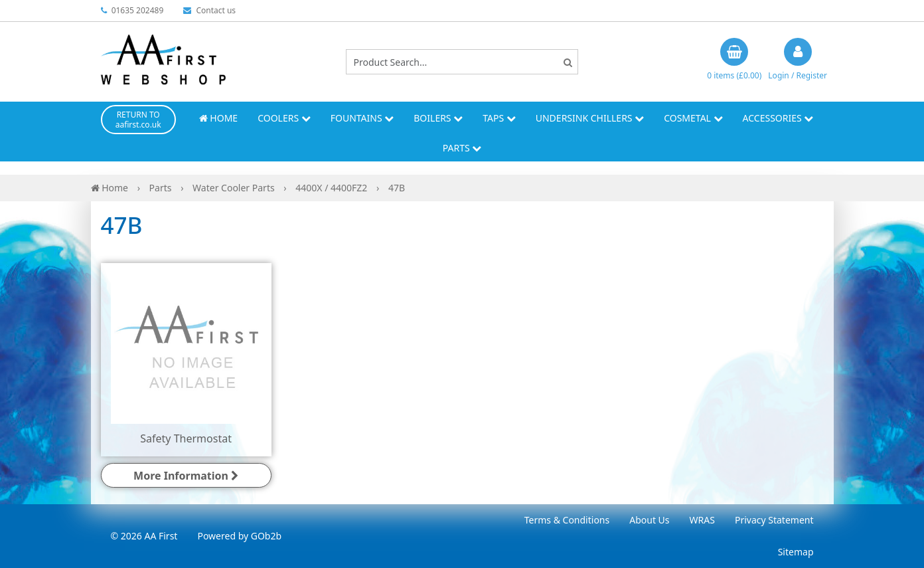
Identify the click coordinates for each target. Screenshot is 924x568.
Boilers (438, 118)
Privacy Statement (774, 520)
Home (218, 118)
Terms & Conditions (567, 520)
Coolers (284, 118)
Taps (499, 118)
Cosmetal (693, 118)
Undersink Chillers (590, 118)
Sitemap (796, 552)
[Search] (568, 62)
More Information (186, 476)
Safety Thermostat (186, 438)
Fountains (362, 118)
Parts (462, 148)
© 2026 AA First (144, 536)
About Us (649, 520)
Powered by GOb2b (239, 536)
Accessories (778, 118)
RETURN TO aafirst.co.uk (138, 120)
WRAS (702, 520)
